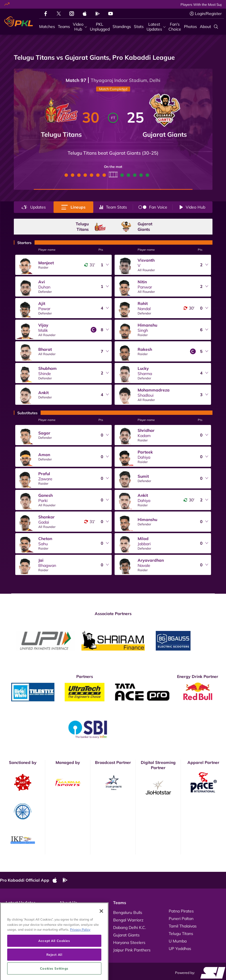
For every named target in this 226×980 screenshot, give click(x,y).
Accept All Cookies (54, 964)
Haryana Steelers (129, 942)
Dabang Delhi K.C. (130, 927)
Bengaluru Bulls (128, 912)
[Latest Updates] (156, 27)
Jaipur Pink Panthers (132, 950)
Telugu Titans (181, 934)
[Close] (101, 934)
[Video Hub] (80, 27)
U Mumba (178, 941)
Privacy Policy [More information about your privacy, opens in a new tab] (80, 953)
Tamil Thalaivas (183, 926)
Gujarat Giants (126, 935)
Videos (12, 911)
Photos (12, 919)
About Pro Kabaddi (77, 911)
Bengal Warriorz (128, 920)
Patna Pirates (181, 911)
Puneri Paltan (181, 919)
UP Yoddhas (180, 949)
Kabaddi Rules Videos (79, 919)
